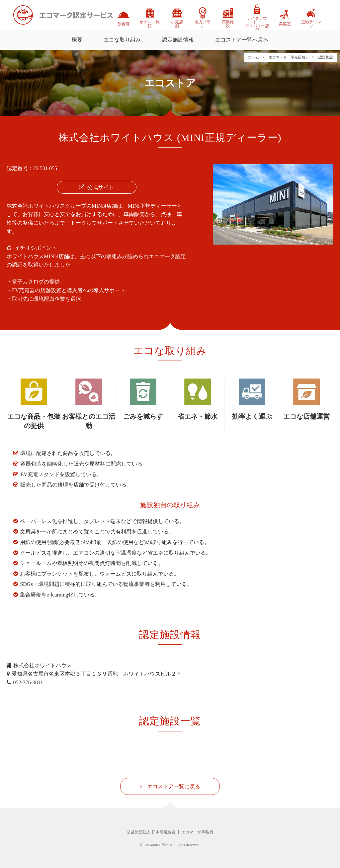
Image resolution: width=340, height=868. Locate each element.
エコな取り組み (122, 40)
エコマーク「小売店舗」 (289, 57)
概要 (77, 40)
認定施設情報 (178, 40)
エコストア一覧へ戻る (242, 40)
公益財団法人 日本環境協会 (151, 832)
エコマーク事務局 (197, 832)
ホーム (254, 57)
